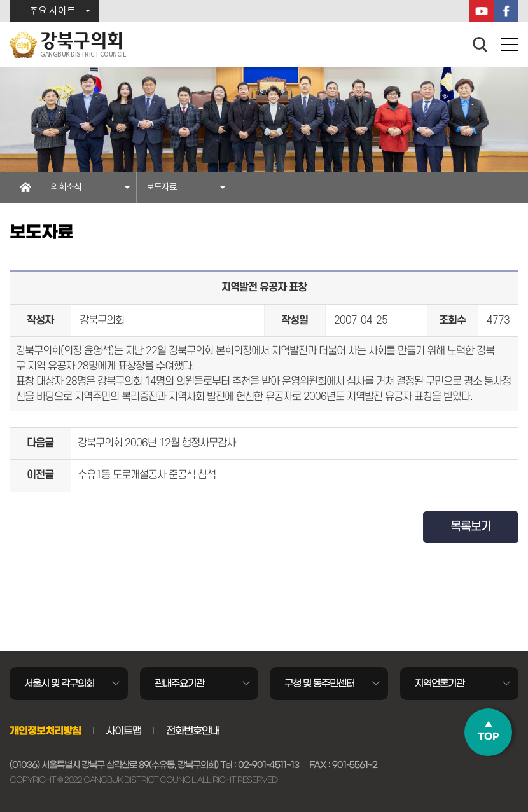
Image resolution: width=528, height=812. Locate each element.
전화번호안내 (193, 731)
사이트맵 (123, 731)
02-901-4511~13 (268, 765)
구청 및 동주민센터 (319, 683)
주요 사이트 (52, 11)
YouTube (482, 11)
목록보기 (471, 527)
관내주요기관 (179, 683)
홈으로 (25, 188)
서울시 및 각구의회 (59, 683)
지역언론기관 (440, 683)
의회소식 (66, 188)
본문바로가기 (0, 0)
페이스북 (506, 11)
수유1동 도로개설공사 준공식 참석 (147, 475)
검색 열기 (480, 45)
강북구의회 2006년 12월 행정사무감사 (156, 443)
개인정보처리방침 (45, 731)
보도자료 (162, 188)
